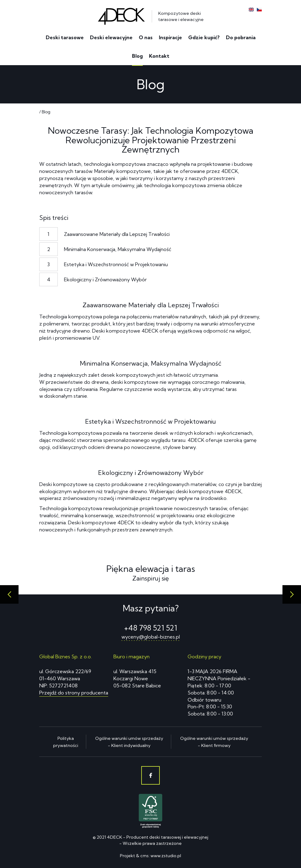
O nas (146, 37)
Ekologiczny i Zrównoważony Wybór (105, 279)
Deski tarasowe (65, 37)
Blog (137, 56)
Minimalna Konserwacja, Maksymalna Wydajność (118, 249)
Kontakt (159, 56)
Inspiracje (170, 37)
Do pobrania (241, 37)
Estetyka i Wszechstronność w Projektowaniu (116, 264)
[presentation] (9, 594)
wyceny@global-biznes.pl (151, 637)
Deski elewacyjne (111, 37)
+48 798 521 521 (150, 628)
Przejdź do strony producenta (74, 693)
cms (144, 856)
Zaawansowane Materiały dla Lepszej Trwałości (117, 234)
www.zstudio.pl (166, 856)
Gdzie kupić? (204, 37)
